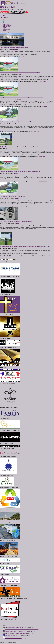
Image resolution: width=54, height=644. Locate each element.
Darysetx (16, 49)
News (4, 28)
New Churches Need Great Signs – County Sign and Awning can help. (16, 122)
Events (4, 27)
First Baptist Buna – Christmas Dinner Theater (13, 638)
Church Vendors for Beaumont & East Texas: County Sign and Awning (16, 221)
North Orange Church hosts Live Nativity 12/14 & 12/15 (15, 635)
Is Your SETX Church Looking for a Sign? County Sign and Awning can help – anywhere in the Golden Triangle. (25, 246)
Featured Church (7, 24)
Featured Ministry (7, 25)
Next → (3, 258)
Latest (4, 624)
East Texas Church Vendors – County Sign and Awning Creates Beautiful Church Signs (20, 147)
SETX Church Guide (8, 7)
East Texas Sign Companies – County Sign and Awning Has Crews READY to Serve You (20, 172)
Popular (4, 625)
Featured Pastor (6, 26)
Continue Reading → (33, 57)
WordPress (7, 643)
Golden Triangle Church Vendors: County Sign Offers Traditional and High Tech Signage (20, 72)
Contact (4, 30)
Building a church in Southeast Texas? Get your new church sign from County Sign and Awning (22, 97)
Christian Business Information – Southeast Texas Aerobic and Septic (18, 631)
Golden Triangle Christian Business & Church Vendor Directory (17, 627)
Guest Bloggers (6, 29)
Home (4, 15)
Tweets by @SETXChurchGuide (6, 622)
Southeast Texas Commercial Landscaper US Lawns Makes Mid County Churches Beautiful (22, 629)
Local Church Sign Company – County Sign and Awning (13, 197)
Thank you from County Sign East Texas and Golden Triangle (14, 47)
